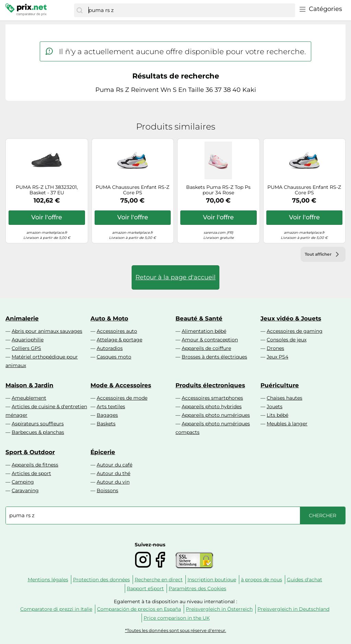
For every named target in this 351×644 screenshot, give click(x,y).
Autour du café (114, 465)
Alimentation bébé (204, 331)
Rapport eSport (145, 588)
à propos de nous (262, 580)
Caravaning (25, 490)
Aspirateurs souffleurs (38, 424)
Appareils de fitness (35, 465)
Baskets (106, 424)
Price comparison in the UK (177, 618)
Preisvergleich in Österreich (219, 609)
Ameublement (29, 398)
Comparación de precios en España (139, 609)
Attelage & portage (119, 340)
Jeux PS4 (277, 357)
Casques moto (114, 357)
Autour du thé (113, 473)
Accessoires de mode (122, 398)
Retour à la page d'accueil (175, 277)
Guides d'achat (305, 580)
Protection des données (101, 580)
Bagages (107, 415)
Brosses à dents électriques (214, 357)
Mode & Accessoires (121, 385)
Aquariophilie (28, 340)
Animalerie (22, 318)
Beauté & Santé (199, 318)
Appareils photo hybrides (212, 406)
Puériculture (280, 385)
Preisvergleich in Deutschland (293, 609)
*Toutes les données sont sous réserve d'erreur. (176, 630)
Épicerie (103, 452)
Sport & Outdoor (30, 452)
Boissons (107, 490)
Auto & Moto (109, 318)
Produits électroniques (210, 385)
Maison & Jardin (29, 385)
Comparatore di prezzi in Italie (56, 609)
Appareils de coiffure (206, 348)
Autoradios (110, 348)
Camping (23, 482)
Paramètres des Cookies (197, 588)
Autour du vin (113, 482)
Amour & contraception (210, 340)
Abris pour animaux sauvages (47, 331)
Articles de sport (31, 473)
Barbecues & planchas (38, 432)
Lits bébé (277, 415)
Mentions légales (48, 580)
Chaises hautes (285, 398)
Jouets (275, 406)
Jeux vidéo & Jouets (291, 318)
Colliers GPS (26, 348)
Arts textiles (111, 406)
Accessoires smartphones (212, 398)
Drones (275, 348)
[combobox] (190, 10)
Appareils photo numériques (216, 415)
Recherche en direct (159, 580)
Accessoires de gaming (295, 331)
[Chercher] (80, 10)
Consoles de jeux (287, 340)
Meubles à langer (287, 424)
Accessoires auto (117, 331)
